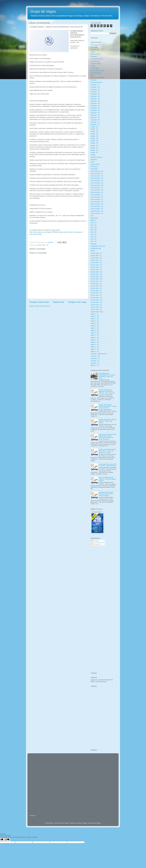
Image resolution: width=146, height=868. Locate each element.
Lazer (92, 216)
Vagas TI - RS (95, 347)
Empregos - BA (95, 89)
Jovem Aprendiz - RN (97, 202)
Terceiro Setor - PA (96, 284)
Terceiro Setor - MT (96, 281)
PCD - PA (93, 232)
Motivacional (94, 218)
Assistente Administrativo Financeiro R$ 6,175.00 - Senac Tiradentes (106, 494)
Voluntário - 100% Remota (98, 354)
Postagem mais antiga (77, 302)
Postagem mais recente (39, 302)
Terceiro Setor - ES (96, 270)
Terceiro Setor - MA (96, 274)
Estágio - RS (94, 150)
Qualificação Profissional (98, 246)
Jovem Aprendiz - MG (97, 185)
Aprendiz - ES (95, 50)
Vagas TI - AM (95, 316)
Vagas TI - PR (95, 342)
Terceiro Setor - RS (96, 302)
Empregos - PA (95, 110)
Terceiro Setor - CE (96, 265)
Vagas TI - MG (95, 330)
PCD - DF (94, 225)
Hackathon (94, 160)
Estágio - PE (94, 143)
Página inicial (58, 302)
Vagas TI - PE (95, 340)
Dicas (92, 75)
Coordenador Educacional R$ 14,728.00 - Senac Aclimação (107, 465)
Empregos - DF (95, 94)
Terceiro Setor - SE (96, 307)
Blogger (99, 823)
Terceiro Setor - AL (96, 255)
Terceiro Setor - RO (96, 298)
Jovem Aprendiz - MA (97, 183)
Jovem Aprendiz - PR (97, 197)
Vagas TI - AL (95, 314)
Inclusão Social (95, 164)
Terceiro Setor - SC (96, 305)
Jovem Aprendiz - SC (97, 209)
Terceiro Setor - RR (96, 300)
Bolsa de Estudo (95, 54)
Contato (93, 66)
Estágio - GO (94, 136)
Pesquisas (94, 244)
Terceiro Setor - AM (96, 258)
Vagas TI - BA (95, 319)
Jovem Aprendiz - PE (97, 192)
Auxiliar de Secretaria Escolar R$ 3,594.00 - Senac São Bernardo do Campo (107, 451)
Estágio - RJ (94, 148)
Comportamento (95, 61)
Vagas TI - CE (95, 321)
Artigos (93, 52)
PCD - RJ (93, 234)
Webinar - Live (95, 365)
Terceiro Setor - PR (96, 293)
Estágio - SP (94, 153)
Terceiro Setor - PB (96, 286)
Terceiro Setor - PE (96, 288)
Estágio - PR (94, 145)
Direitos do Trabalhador (97, 78)
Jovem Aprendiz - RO (97, 204)
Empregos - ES (95, 96)
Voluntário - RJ (95, 361)
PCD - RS (94, 237)
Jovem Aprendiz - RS (97, 206)
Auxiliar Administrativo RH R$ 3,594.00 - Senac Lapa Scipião (107, 421)
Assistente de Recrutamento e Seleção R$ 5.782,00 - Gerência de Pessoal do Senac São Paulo (108, 437)
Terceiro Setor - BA (96, 263)
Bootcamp (94, 56)
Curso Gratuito (95, 68)
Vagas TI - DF (95, 323)
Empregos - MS (95, 106)
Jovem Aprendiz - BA (97, 174)
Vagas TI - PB (95, 337)
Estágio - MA (94, 138)
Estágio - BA (94, 129)
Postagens (96, 541)
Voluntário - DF (95, 358)
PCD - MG (94, 230)
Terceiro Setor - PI (96, 291)
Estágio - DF (94, 134)
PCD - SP (94, 241)
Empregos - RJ (95, 117)
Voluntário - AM (95, 356)
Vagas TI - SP (95, 352)
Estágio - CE (94, 131)
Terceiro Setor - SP (43, 245)
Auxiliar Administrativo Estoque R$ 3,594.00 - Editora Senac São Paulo (108, 406)
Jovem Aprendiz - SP (97, 213)
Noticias (93, 220)
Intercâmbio (94, 169)
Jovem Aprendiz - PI (97, 195)
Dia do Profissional (96, 73)
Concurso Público (96, 64)
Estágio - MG (95, 141)
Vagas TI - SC (95, 349)
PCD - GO (94, 227)
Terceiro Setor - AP (96, 260)
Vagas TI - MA (95, 328)
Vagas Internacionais (97, 312)
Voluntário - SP (95, 363)
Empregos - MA (95, 101)
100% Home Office (96, 45)
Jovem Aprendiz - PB (97, 190)
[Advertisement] (104, 579)
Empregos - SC (95, 122)
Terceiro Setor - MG (96, 277)
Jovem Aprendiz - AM (97, 171)
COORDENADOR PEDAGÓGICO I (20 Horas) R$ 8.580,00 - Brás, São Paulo (107, 376)
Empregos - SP (95, 124)
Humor (93, 162)
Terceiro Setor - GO (96, 272)
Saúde (93, 251)
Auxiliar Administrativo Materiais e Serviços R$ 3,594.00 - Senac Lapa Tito (107, 391)
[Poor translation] (7, 840)
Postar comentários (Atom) (42, 306)
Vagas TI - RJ (95, 344)
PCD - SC (94, 239)
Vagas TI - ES (95, 326)
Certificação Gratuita (97, 59)
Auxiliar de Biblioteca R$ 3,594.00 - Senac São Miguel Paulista (107, 479)
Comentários (96, 544)
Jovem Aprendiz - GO (97, 181)
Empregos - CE (95, 92)
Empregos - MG (95, 103)
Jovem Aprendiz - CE (97, 176)
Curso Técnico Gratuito (97, 71)
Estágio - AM (94, 127)
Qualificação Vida (96, 248)
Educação (94, 80)
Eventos (93, 155)
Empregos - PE (95, 113)
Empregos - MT (95, 108)
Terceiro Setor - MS (96, 279)
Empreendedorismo (96, 82)
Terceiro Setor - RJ (96, 295)
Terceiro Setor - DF (96, 267)
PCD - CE (94, 223)
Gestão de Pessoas (96, 157)
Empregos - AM (95, 87)
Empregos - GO (95, 99)
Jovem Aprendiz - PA (97, 188)
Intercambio (94, 166)
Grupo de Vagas (43, 11)
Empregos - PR (95, 115)
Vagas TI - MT (95, 333)
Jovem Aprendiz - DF (97, 178)
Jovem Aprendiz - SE (97, 211)
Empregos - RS (95, 120)
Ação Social (94, 47)
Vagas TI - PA (95, 335)
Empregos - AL (95, 85)
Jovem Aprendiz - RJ (97, 199)
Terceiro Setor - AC (96, 253)
